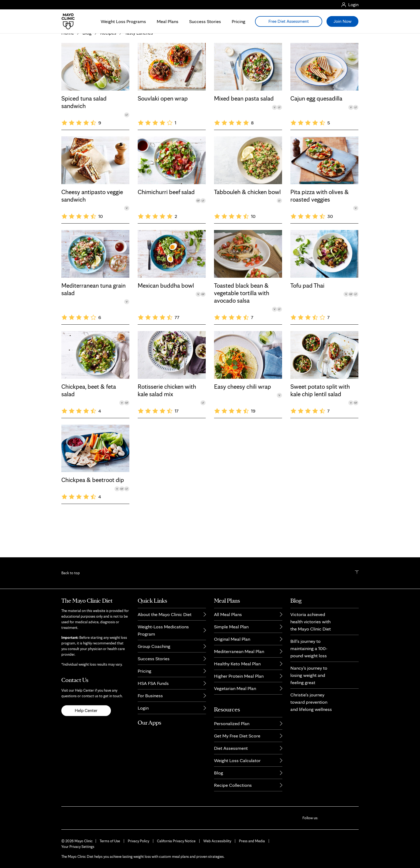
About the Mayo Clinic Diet (165, 614)
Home (68, 66)
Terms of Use (110, 841)
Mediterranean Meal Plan (239, 651)
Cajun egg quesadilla (316, 132)
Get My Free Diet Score (237, 736)
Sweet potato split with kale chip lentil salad (320, 424)
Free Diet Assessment (289, 21)
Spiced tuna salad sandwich (84, 136)
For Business (150, 695)
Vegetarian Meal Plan (235, 688)
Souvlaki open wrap (163, 132)
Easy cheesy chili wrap (243, 420)
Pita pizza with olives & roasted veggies (320, 229)
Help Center (86, 710)
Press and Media (252, 841)
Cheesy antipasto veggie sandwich (92, 229)
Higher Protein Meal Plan (239, 676)
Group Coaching (154, 646)
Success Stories (205, 21)
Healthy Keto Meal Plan (237, 664)
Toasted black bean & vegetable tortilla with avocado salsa (242, 327)
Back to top (71, 573)
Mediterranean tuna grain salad (93, 323)
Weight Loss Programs (123, 21)
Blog (87, 66)
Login (143, 708)
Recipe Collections (233, 785)
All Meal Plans (228, 614)
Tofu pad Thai (307, 319)
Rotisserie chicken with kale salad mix (167, 424)
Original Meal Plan (232, 639)
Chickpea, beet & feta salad (89, 424)
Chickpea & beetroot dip (93, 513)
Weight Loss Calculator (237, 760)
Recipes (108, 66)
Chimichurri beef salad (166, 225)
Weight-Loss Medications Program (163, 630)
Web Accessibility (217, 841)
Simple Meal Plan (231, 627)
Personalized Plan (232, 723)
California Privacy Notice (176, 841)
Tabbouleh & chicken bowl (247, 225)
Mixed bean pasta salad (244, 132)
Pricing (239, 21)
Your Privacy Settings (78, 847)
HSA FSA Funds (153, 683)
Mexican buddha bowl (166, 319)
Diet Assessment (231, 748)
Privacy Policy (138, 841)
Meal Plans (168, 21)
